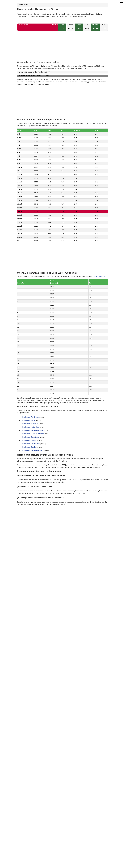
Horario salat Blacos (28, 421)
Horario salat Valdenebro (30, 427)
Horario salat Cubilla (29, 447)
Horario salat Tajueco (29, 441)
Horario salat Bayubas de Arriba (33, 431)
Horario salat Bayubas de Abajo (32, 451)
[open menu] (122, 3)
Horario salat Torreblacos (30, 417)
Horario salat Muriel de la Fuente (33, 434)
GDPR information (23, 514)
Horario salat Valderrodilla (30, 424)
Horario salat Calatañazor (30, 437)
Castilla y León (24, 5)
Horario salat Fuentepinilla (31, 444)
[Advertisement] (62, 48)
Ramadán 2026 (99, 276)
